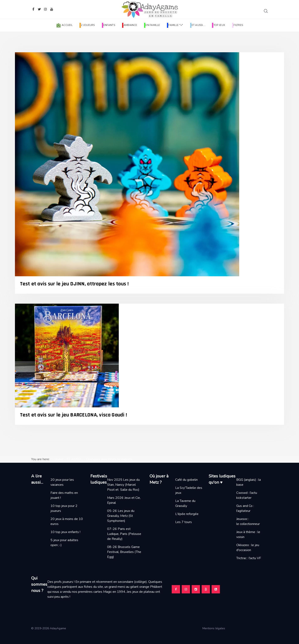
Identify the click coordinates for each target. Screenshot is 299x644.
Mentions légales (215, 628)
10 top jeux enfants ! (65, 532)
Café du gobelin (186, 480)
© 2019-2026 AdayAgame (49, 628)
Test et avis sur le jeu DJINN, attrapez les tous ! (74, 284)
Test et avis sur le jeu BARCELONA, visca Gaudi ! (74, 415)
